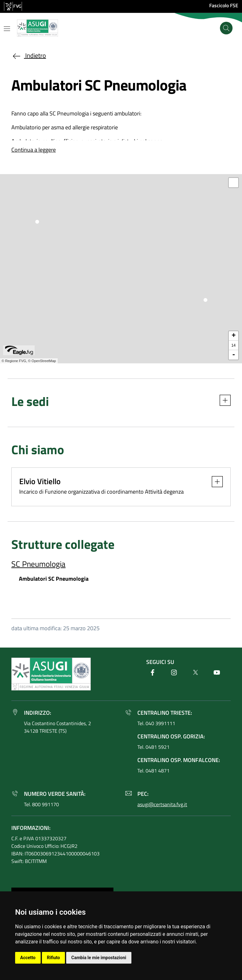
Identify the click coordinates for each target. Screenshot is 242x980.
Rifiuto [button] (54, 958)
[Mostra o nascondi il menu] (7, 29)
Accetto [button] (28, 958)
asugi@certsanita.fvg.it (162, 804)
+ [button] (234, 336)
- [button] (234, 355)
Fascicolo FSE (224, 5)
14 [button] (233, 345)
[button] (222, 403)
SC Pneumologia (38, 564)
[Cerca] (226, 28)
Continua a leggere (34, 150)
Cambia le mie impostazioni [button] (99, 958)
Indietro (29, 55)
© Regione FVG (14, 361)
